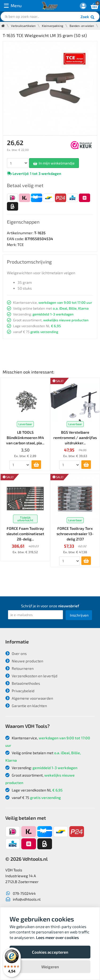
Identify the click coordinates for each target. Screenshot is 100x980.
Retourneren (19, 668)
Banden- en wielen (82, 26)
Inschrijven (79, 615)
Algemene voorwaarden (29, 698)
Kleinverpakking (53, 26)
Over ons (16, 653)
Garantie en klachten (26, 706)
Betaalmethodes (23, 683)
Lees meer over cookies (57, 937)
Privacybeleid (20, 691)
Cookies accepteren (50, 952)
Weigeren (50, 967)
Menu (13, 6)
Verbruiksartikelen (23, 26)
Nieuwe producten (24, 661)
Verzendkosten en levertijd (31, 676)
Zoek (88, 17)
